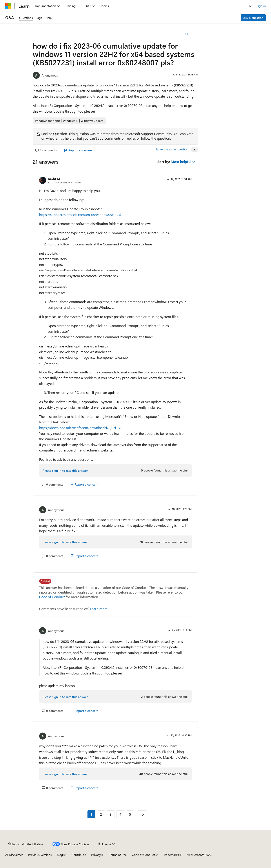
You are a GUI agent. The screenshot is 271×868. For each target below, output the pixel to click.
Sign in (261, 6)
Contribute (79, 855)
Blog (60, 855)
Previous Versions (40, 855)
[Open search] (250, 6)
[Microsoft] (8, 6)
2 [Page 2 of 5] (101, 814)
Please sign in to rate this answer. (65, 471)
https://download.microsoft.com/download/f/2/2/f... (79, 428)
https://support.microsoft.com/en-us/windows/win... (79, 215)
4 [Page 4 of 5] (120, 814)
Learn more (99, 609)
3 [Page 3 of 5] (111, 814)
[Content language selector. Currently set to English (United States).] (25, 844)
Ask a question (253, 18)
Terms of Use (118, 855)
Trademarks (171, 855)
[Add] (186, 34)
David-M (54, 179)
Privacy (96, 855)
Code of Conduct (52, 597)
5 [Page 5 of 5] (130, 814)
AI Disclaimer (14, 855)
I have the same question (171, 149)
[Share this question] (194, 34)
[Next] (142, 814)
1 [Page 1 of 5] (91, 814)
